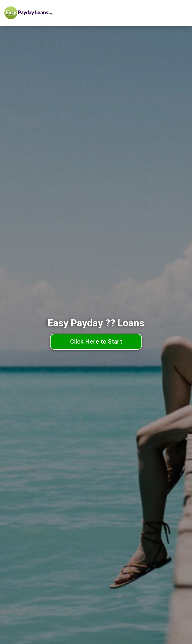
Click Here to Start (96, 342)
